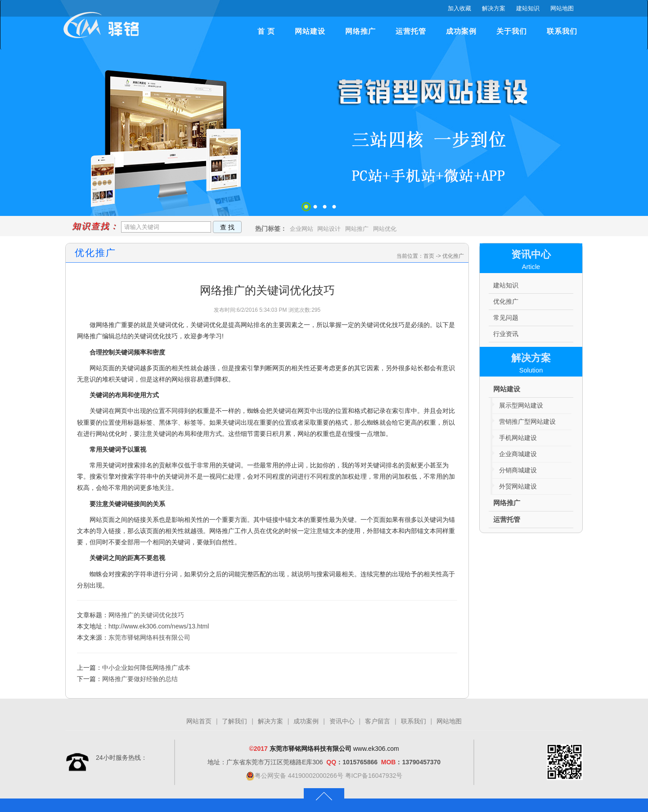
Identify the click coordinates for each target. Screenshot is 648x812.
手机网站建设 (518, 438)
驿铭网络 (103, 30)
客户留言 (378, 721)
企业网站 (301, 229)
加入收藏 (459, 9)
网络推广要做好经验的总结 (140, 679)
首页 (429, 256)
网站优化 (385, 229)
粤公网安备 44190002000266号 (295, 776)
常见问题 (506, 318)
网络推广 (360, 31)
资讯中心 (342, 721)
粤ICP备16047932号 (374, 776)
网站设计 (329, 229)
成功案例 (461, 31)
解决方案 (494, 9)
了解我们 (234, 721)
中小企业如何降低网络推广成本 (146, 668)
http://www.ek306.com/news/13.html (159, 626)
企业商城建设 (518, 454)
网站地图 (562, 9)
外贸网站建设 (518, 486)
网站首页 (199, 721)
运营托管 (411, 31)
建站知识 (528, 9)
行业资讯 (506, 334)
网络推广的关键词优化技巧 (146, 615)
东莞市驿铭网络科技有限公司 (149, 637)
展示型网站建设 (521, 405)
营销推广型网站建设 (527, 422)
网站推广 (357, 229)
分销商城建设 (518, 470)
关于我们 (512, 31)
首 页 (266, 31)
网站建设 (310, 31)
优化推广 (453, 256)
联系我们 (562, 31)
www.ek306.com (376, 749)
